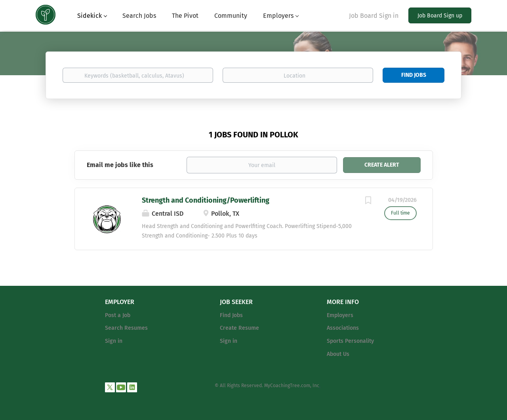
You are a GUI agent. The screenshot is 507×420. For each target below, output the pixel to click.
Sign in (114, 341)
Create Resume (239, 328)
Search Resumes (126, 328)
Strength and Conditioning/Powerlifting (206, 200)
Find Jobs (414, 75)
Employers (340, 315)
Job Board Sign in (374, 16)
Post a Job (118, 315)
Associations (343, 328)
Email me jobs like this (120, 165)
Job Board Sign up (440, 16)
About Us (338, 354)
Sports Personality (350, 341)
